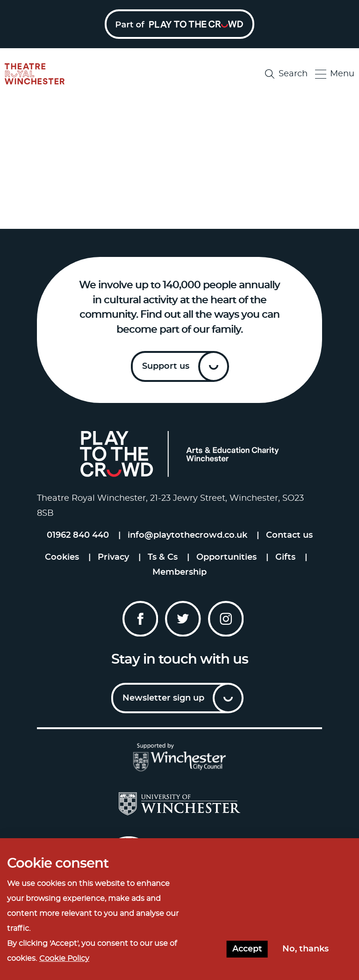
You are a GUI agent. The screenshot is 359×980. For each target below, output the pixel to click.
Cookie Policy (64, 958)
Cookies (62, 557)
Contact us (289, 535)
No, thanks (305, 949)
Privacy (113, 557)
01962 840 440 (78, 535)
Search (286, 74)
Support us (166, 366)
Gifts (285, 557)
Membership (179, 572)
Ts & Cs (163, 557)
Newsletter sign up (163, 698)
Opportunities (226, 557)
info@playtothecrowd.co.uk (187, 535)
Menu (335, 74)
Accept (247, 949)
